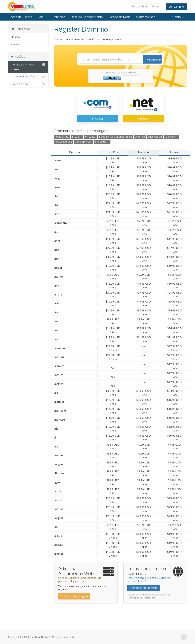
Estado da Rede (119, 17)
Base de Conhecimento (87, 17)
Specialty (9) (106, 137)
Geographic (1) (64, 142)
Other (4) (140, 137)
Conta (178, 17)
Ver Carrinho (176, 7)
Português (139, 6)
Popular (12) (62, 137)
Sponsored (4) (124, 137)
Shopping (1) (102, 142)
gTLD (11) (77, 137)
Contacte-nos (146, 17)
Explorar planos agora (74, 596)
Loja (42, 17)
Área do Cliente (21, 17)
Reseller (16, 44)
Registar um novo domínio (28, 66)
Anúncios (59, 17)
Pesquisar (154, 59)
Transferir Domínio (28, 76)
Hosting (16, 37)
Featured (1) (171, 137)
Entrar (155, 6)
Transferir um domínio (144, 588)
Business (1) (155, 137)
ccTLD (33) (91, 137)
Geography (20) (83, 142)
